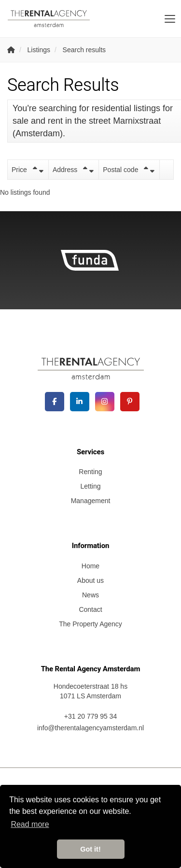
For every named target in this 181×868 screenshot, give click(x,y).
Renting (90, 472)
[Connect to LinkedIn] (80, 402)
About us (90, 580)
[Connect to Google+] (105, 402)
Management (91, 501)
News (90, 595)
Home (90, 566)
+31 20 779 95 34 (90, 716)
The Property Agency (90, 624)
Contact (90, 609)
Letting (90, 486)
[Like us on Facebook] (55, 402)
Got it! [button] (90, 849)
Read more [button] (30, 824)
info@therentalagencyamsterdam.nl (90, 728)
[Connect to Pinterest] (130, 402)
